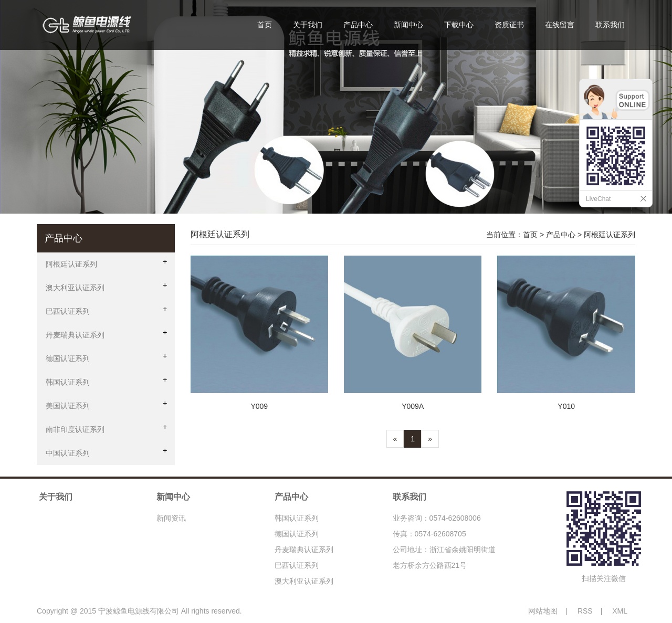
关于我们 (308, 25)
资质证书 (509, 25)
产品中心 (358, 25)
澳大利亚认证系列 (304, 581)
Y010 (566, 406)
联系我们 (610, 25)
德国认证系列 (297, 534)
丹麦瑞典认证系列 (304, 550)
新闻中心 (408, 25)
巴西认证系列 (297, 565)
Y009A (413, 406)
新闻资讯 (171, 518)
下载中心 (459, 25)
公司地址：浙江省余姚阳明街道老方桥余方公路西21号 (444, 557)
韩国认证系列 (297, 518)
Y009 (259, 406)
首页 (265, 25)
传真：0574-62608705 (429, 534)
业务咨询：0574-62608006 (437, 518)
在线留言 (560, 25)
